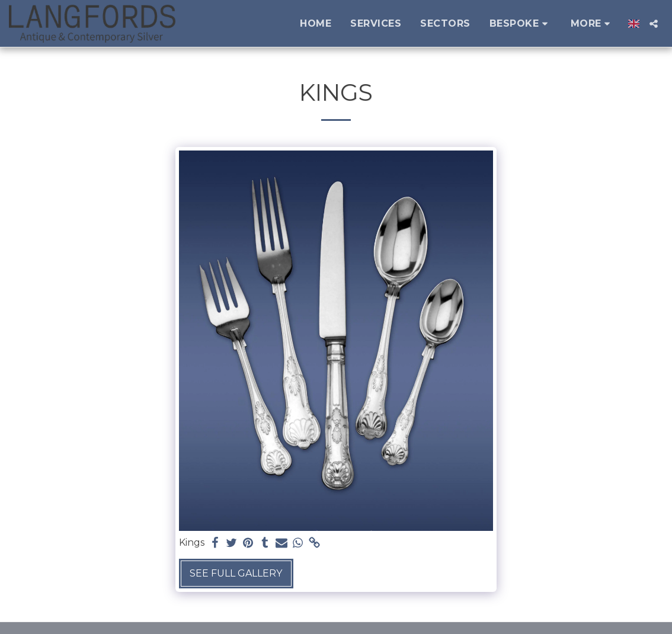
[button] (421, 24)
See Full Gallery (236, 573)
